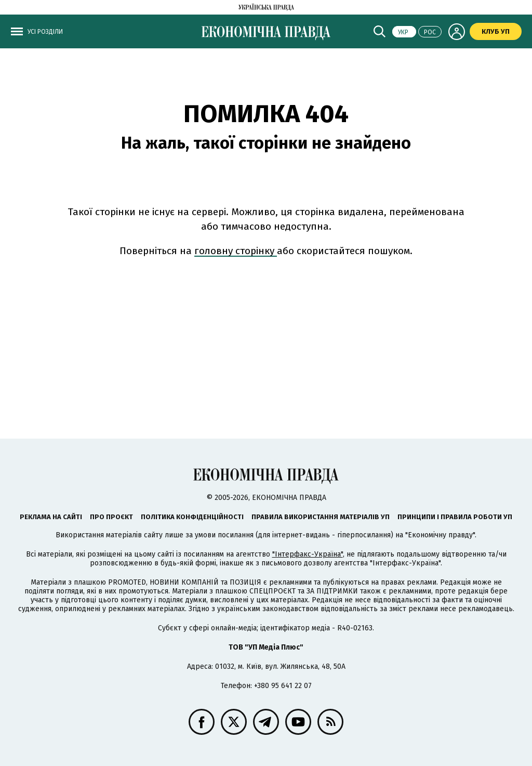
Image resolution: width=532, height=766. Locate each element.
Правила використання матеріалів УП (321, 517)
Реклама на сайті (51, 517)
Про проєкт (111, 517)
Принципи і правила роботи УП (455, 517)
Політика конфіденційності (192, 517)
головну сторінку (236, 251)
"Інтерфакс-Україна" (308, 554)
